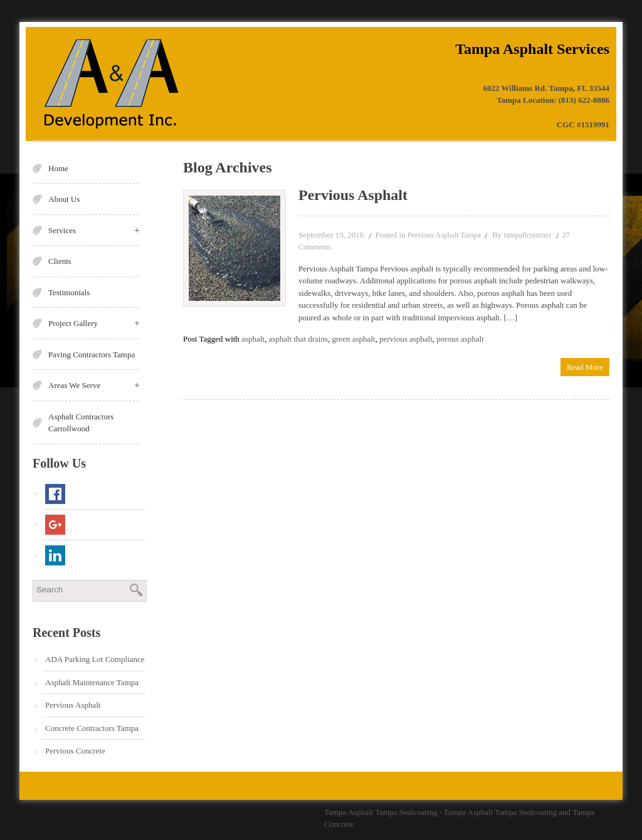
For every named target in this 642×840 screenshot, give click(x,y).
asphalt (253, 339)
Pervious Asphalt (73, 705)
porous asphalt (460, 339)
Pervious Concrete (75, 751)
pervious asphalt (406, 339)
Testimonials (69, 292)
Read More (585, 367)
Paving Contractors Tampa (92, 354)
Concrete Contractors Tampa (92, 728)
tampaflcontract (528, 235)
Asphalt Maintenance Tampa (92, 682)
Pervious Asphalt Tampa (444, 235)
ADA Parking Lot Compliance (95, 659)
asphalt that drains (298, 339)
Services (94, 230)
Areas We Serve (94, 385)
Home (58, 168)
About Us (64, 199)
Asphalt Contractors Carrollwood (81, 423)
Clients (60, 261)
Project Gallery (94, 323)
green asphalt (354, 339)
